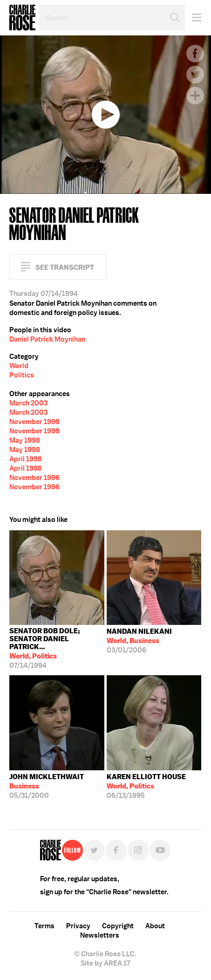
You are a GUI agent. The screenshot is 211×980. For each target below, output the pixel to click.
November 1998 (34, 422)
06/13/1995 (146, 786)
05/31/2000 (47, 786)
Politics (22, 375)
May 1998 (25, 440)
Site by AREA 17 (105, 963)
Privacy (78, 926)
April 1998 (26, 459)
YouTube (160, 850)
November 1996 (34, 478)
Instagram (138, 850)
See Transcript (65, 267)
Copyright (118, 926)
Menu (193, 17)
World (19, 366)
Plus (195, 96)
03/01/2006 (139, 641)
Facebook (195, 54)
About (155, 926)
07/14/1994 (57, 648)
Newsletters (100, 935)
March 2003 (28, 403)
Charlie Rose (22, 18)
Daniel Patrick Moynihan (47, 339)
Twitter (195, 75)
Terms (44, 926)
